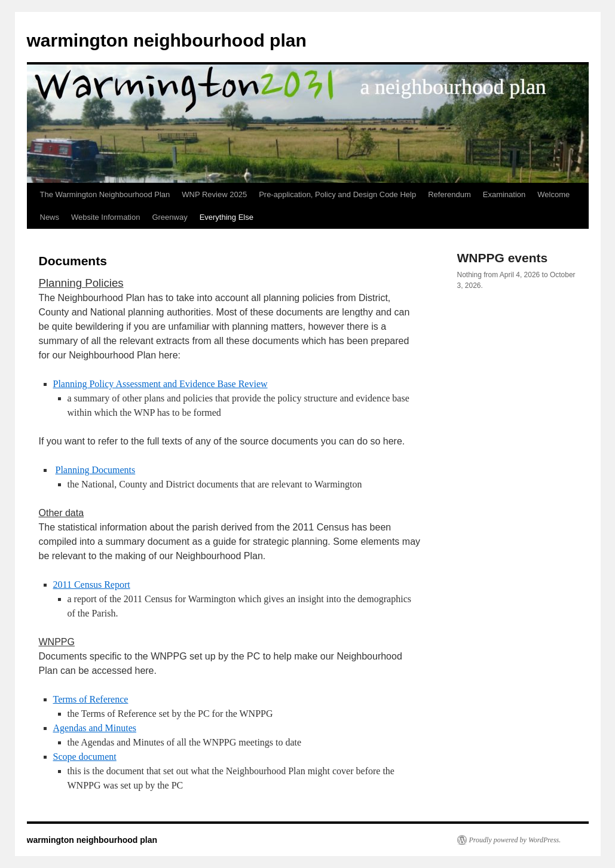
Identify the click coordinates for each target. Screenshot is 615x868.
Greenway (169, 217)
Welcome (553, 194)
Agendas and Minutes (95, 728)
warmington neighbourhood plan (167, 40)
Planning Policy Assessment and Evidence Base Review (160, 384)
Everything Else (227, 217)
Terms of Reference (91, 699)
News (50, 217)
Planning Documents (96, 470)
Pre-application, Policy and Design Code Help (337, 194)
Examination (504, 194)
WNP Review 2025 (214, 194)
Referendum (449, 194)
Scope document (85, 757)
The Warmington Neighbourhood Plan (105, 194)
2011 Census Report (92, 585)
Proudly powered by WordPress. (515, 840)
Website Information (105, 217)
